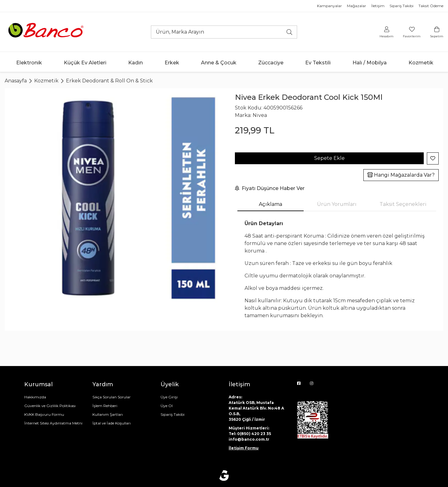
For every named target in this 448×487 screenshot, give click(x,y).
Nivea (260, 115)
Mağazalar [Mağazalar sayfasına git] (357, 6)
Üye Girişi (169, 397)
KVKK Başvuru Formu (44, 414)
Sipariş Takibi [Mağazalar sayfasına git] (401, 6)
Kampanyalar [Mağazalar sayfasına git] (329, 6)
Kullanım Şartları (108, 414)
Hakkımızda (35, 397)
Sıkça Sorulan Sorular (112, 397)
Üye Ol (167, 406)
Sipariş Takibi (173, 414)
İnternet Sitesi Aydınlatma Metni (53, 423)
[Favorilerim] (412, 32)
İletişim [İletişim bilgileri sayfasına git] (378, 6)
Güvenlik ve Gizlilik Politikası (50, 406)
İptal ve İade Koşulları (112, 423)
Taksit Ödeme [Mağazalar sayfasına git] (431, 6)
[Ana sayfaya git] (47, 32)
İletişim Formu (244, 448)
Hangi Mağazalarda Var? (401, 175)
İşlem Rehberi (105, 406)
